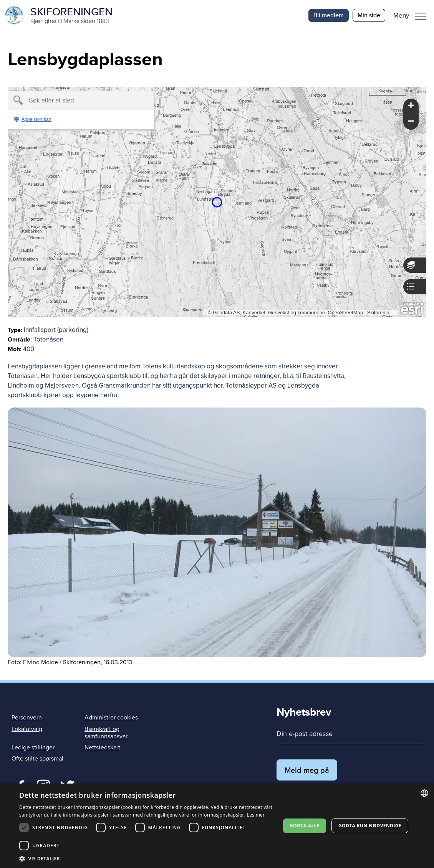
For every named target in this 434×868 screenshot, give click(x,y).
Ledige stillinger (33, 748)
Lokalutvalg (27, 729)
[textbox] (67, 101)
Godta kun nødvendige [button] (370, 826)
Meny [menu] (421, 16)
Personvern (27, 718)
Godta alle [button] (305, 826)
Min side (369, 15)
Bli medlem (329, 15)
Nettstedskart (102, 748)
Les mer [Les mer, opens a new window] (256, 815)
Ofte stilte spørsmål (37, 759)
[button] (413, 15)
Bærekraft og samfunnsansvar (106, 733)
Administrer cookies (111, 718)
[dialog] (217, 826)
